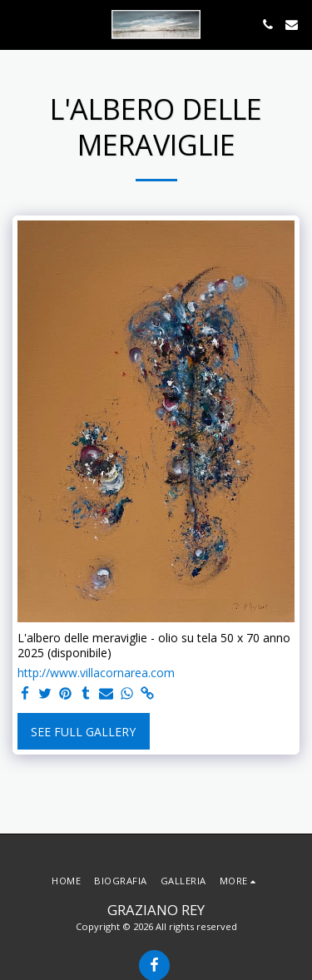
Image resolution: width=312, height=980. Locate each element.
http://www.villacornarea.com (96, 673)
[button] (18, 24)
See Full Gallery (83, 732)
